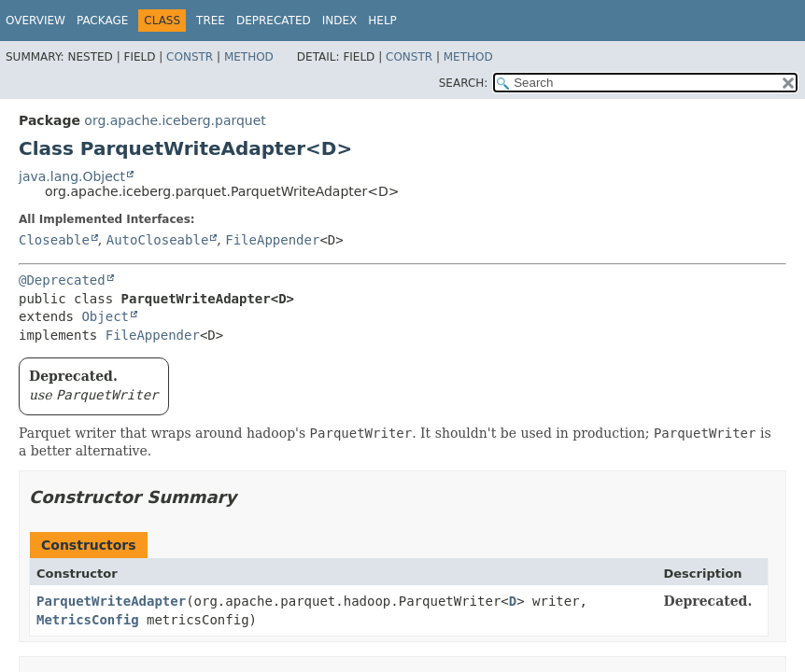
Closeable (54, 240)
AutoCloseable (158, 240)
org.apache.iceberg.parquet (175, 120)
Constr (190, 57)
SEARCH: (464, 83)
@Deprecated (62, 280)
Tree (211, 21)
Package (102, 21)
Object (105, 316)
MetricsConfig (88, 620)
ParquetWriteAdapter (111, 601)
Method (249, 57)
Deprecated (274, 21)
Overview (35, 21)
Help (382, 21)
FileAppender (272, 240)
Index (340, 21)
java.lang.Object (72, 176)
